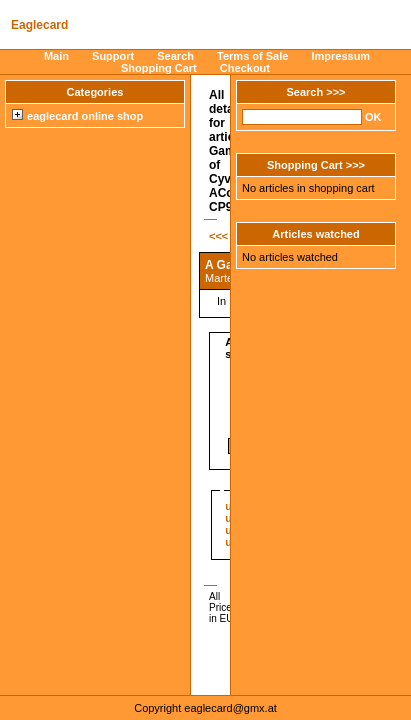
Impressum (340, 56)
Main (56, 56)
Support (113, 56)
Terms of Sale (252, 56)
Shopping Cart (159, 68)
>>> (335, 92)
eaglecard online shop (77, 116)
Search (175, 56)
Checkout (245, 68)
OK (373, 117)
